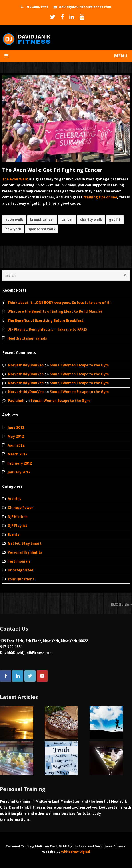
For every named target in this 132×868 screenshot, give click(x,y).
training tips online (100, 197)
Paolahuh (16, 401)
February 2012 (20, 463)
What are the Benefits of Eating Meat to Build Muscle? (55, 311)
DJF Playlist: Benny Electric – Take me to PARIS (47, 329)
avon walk (14, 220)
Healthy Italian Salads (27, 338)
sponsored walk (42, 229)
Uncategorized (21, 570)
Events (14, 535)
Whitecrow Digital (76, 852)
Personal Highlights (25, 552)
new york (13, 229)
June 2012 (16, 428)
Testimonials (19, 561)
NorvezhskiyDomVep (26, 365)
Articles (14, 499)
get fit (115, 220)
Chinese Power (20, 508)
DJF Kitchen (18, 517)
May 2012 (16, 436)
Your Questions (21, 579)
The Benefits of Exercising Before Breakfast (45, 321)
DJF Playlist (18, 526)
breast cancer (42, 220)
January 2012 (19, 472)
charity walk (91, 220)
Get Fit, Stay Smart (25, 543)
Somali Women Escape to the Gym (79, 365)
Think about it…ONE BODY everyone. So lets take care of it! (59, 303)
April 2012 (16, 445)
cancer (67, 220)
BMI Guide (121, 605)
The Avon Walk (15, 179)
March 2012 (17, 454)
